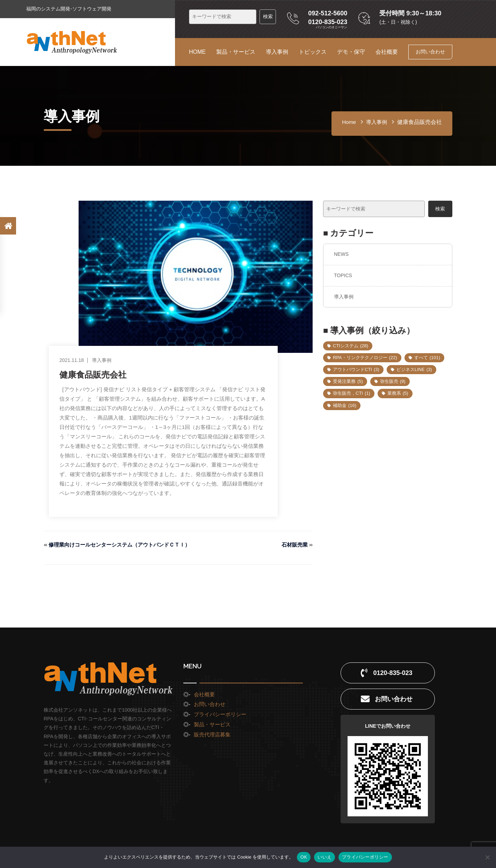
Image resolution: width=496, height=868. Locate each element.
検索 (440, 209)
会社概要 (387, 52)
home (349, 122)
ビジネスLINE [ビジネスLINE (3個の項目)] (414, 369)
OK (304, 857)
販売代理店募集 (212, 735)
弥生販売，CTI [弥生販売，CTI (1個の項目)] (352, 393)
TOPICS (343, 275)
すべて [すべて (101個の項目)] (427, 358)
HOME (197, 52)
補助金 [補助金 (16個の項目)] (345, 405)
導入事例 (277, 52)
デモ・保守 (351, 52)
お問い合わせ (430, 52)
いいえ (324, 857)
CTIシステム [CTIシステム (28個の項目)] (351, 346)
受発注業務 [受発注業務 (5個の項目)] (348, 381)
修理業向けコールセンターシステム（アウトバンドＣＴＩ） (124, 545)
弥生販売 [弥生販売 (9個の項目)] (393, 381)
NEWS (341, 254)
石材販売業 (294, 545)
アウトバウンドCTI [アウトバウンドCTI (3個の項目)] (356, 369)
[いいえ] (487, 857)
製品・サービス (236, 52)
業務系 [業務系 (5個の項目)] (398, 393)
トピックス (313, 52)
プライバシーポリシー (220, 714)
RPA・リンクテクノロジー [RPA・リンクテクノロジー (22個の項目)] (365, 358)
